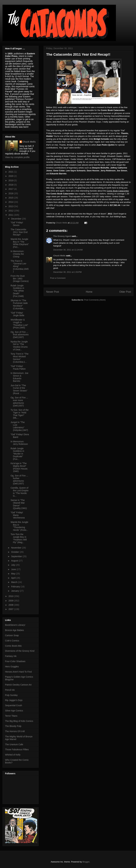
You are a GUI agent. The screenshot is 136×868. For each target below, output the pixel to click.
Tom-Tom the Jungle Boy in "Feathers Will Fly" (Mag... (19, 538)
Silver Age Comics (14, 711)
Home (89, 292)
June (14, 569)
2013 (11, 206)
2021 (11, 172)
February (16, 587)
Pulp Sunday (11, 695)
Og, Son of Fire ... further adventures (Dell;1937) (19, 480)
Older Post (125, 292)
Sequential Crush (14, 705)
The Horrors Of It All (15, 731)
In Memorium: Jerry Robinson (19, 443)
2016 (11, 193)
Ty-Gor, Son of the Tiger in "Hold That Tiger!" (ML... (20, 414)
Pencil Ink (10, 690)
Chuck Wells (59, 256)
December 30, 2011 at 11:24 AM (68, 250)
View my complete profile (17, 157)
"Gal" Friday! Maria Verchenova (18, 515)
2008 (11, 605)
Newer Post (53, 292)
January (15, 591)
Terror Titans (11, 716)
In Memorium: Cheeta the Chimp (17, 254)
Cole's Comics (12, 641)
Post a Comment (58, 278)
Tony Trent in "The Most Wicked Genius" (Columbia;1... (20, 358)
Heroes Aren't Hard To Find (18, 672)
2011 (11, 215)
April (14, 578)
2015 (11, 198)
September (17, 556)
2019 (11, 180)
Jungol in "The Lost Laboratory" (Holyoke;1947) (19, 426)
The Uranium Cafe (14, 744)
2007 (11, 609)
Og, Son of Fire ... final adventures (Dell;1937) (20, 335)
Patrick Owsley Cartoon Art (18, 685)
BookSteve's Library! (15, 625)
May (13, 574)
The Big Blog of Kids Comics (19, 721)
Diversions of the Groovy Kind (20, 651)
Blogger (86, 862)
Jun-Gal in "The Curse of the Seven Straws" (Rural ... (19, 389)
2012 (11, 211)
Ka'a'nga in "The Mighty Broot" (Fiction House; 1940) (19, 467)
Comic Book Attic (13, 646)
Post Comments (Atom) (95, 300)
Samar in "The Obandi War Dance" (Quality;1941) (19, 504)
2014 (11, 202)
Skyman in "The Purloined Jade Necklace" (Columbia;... (19, 304)
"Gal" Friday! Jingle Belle (17, 314)
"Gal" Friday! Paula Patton (18, 367)
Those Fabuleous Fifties (17, 749)
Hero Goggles (12, 667)
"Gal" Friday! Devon (17, 224)
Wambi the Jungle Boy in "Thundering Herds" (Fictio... (19, 526)
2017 (11, 189)
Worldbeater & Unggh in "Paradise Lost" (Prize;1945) (19, 324)
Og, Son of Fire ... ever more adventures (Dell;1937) (19, 402)
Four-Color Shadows (15, 661)
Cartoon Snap (12, 635)
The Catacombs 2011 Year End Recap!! (19, 232)
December (16, 219)
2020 (11, 176)
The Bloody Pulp (13, 726)
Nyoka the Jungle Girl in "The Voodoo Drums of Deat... (19, 346)
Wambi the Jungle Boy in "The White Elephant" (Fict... (20, 243)
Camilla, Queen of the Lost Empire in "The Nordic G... (20, 492)
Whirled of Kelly (13, 755)
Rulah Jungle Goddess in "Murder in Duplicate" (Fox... (17, 454)
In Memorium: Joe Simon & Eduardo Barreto (19, 377)
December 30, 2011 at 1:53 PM (67, 272)
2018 (11, 185)
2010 (11, 596)
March (14, 582)
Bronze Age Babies (14, 630)
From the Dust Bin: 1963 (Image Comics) (20, 279)
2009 (11, 601)
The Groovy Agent (62, 236)
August (15, 561)
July (13, 565)
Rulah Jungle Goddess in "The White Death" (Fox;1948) (17, 291)
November (16, 548)
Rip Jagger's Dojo (14, 700)
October (15, 552)
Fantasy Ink (11, 656)
